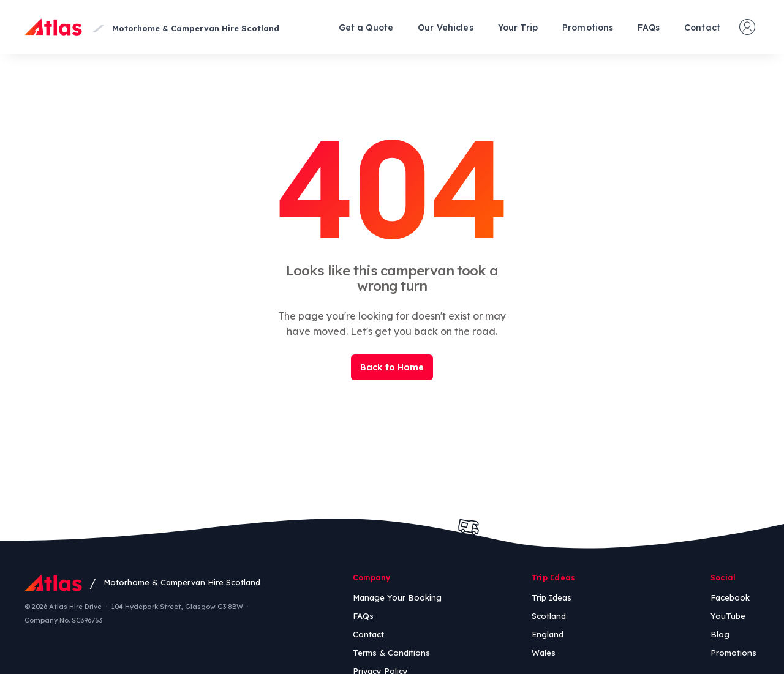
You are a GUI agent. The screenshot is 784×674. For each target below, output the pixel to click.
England (548, 634)
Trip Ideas (552, 597)
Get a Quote (366, 28)
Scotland (549, 616)
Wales (544, 653)
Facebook (730, 597)
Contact (702, 28)
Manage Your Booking (397, 597)
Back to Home (392, 367)
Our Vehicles (446, 28)
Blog (720, 634)
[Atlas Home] (53, 27)
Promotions (588, 28)
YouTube (728, 616)
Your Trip (518, 28)
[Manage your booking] (747, 27)
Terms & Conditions (391, 653)
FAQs (649, 28)
